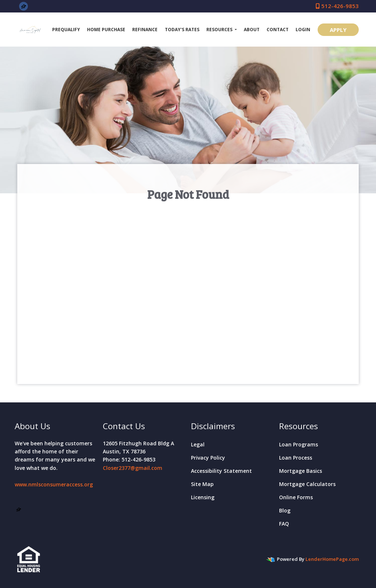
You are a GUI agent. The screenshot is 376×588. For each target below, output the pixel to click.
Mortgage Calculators (307, 484)
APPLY (338, 30)
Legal (198, 444)
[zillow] (24, 6)
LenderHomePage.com (332, 559)
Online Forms (296, 497)
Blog (285, 510)
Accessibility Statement (221, 471)
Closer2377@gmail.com (133, 468)
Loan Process (296, 458)
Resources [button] (220, 30)
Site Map (202, 484)
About (252, 30)
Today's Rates (182, 30)
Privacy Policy (208, 458)
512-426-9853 (337, 6)
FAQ (284, 524)
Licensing (203, 497)
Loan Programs (299, 444)
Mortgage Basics (301, 471)
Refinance (145, 30)
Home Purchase (106, 30)
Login (303, 30)
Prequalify (66, 30)
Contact (278, 30)
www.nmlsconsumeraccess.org (54, 484)
